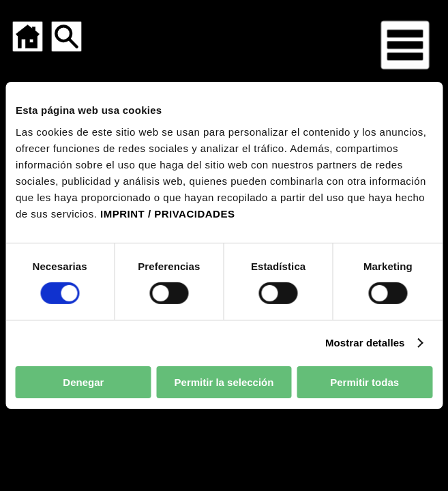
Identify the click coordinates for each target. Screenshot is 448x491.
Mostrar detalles (365, 343)
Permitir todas (364, 382)
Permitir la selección (224, 382)
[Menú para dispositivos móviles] (405, 45)
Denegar (83, 382)
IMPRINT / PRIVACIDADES (167, 213)
